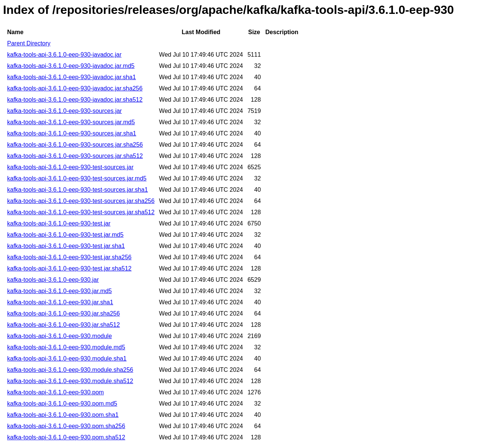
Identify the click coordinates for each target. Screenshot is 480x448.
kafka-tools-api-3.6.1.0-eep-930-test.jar (59, 223)
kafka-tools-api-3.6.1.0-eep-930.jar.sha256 (64, 313)
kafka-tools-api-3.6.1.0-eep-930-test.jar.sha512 (69, 268)
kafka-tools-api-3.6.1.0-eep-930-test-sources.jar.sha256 (81, 201)
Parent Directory (29, 43)
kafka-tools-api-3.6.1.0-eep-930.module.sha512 (70, 381)
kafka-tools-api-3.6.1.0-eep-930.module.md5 (66, 347)
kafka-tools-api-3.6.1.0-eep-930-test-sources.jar (70, 167)
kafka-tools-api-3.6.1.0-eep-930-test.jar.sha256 (69, 257)
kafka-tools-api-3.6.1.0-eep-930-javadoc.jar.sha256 (75, 88)
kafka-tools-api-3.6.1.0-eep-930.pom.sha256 (66, 426)
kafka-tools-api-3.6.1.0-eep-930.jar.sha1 (60, 302)
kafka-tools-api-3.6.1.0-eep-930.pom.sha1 (63, 415)
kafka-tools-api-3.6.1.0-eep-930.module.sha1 (67, 359)
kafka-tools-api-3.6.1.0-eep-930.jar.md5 (59, 291)
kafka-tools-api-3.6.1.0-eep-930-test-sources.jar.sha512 (81, 212)
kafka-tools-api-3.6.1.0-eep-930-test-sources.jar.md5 (77, 178)
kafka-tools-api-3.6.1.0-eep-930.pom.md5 (62, 404)
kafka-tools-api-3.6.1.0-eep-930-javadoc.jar (64, 55)
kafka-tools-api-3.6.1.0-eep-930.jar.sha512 (64, 325)
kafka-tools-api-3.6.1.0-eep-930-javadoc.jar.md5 (71, 66)
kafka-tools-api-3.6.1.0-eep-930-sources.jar (64, 111)
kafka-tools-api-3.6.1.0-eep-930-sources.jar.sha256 (75, 145)
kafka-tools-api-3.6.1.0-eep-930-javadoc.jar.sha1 (71, 77)
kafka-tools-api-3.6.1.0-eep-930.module (59, 336)
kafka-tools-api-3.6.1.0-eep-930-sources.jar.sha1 (72, 133)
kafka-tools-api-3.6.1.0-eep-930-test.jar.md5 (65, 235)
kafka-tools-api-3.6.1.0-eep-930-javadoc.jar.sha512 (75, 100)
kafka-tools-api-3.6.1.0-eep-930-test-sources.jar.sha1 (77, 190)
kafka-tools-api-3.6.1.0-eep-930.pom (55, 392)
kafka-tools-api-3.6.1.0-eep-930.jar (53, 280)
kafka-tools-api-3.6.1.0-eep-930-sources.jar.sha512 (75, 156)
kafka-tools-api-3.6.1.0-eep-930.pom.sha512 (66, 437)
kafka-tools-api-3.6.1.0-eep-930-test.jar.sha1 (66, 246)
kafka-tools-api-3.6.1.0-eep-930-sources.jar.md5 (71, 122)
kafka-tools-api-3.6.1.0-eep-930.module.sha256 (70, 370)
